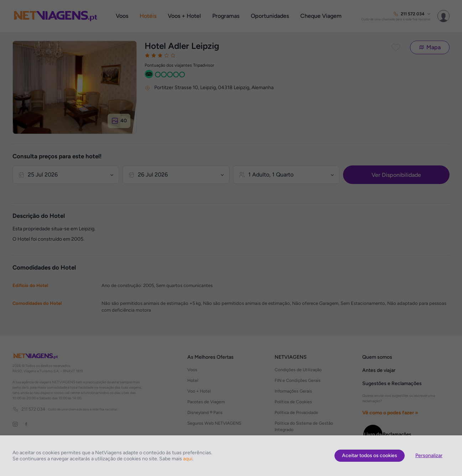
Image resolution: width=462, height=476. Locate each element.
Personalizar (429, 455)
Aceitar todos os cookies (370, 455)
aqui (188, 459)
